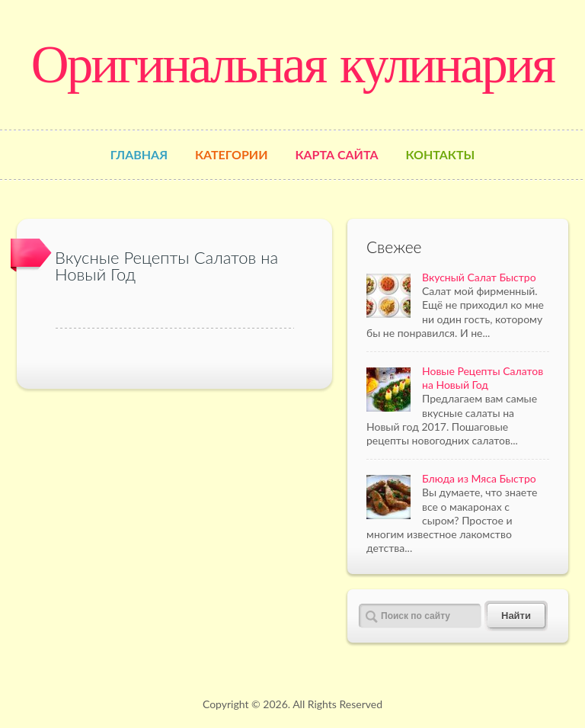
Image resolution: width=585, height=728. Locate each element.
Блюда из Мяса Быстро (479, 478)
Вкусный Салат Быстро (479, 277)
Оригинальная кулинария (292, 64)
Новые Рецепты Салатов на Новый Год (483, 378)
